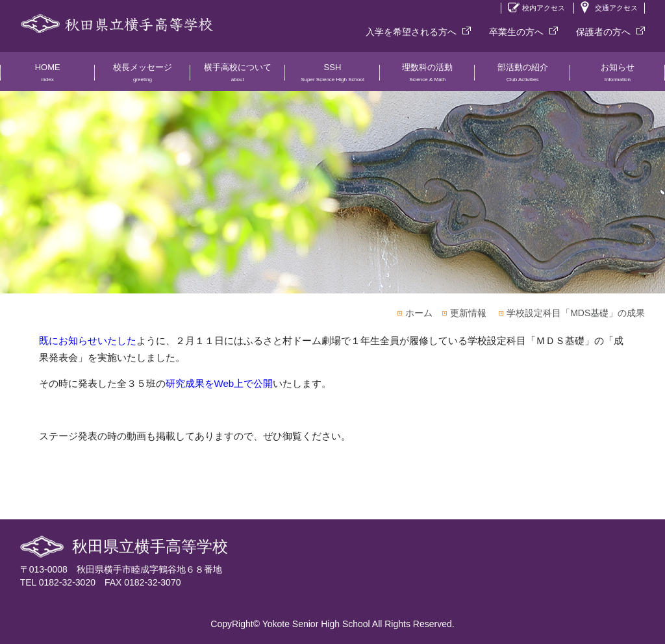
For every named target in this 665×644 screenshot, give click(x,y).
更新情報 (468, 313)
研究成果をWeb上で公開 (220, 383)
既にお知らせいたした (88, 341)
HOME (47, 77)
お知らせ (618, 77)
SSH (332, 77)
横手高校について (238, 77)
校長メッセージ (142, 77)
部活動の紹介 (522, 77)
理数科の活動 (427, 77)
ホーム (419, 313)
